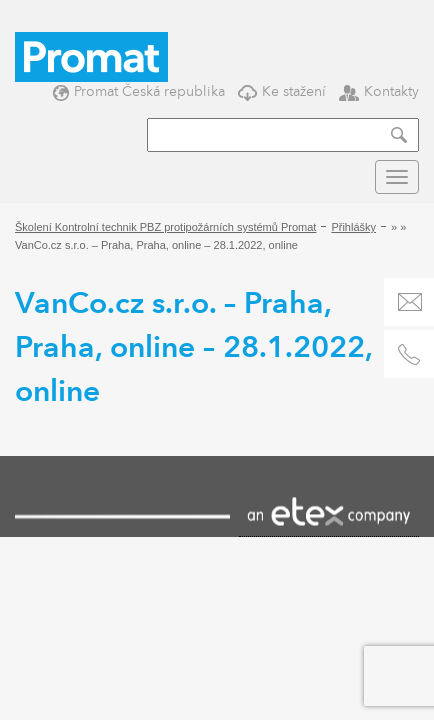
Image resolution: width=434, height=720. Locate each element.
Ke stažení (282, 91)
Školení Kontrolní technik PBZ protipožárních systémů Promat (165, 227)
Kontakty (379, 91)
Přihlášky (353, 227)
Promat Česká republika (139, 91)
